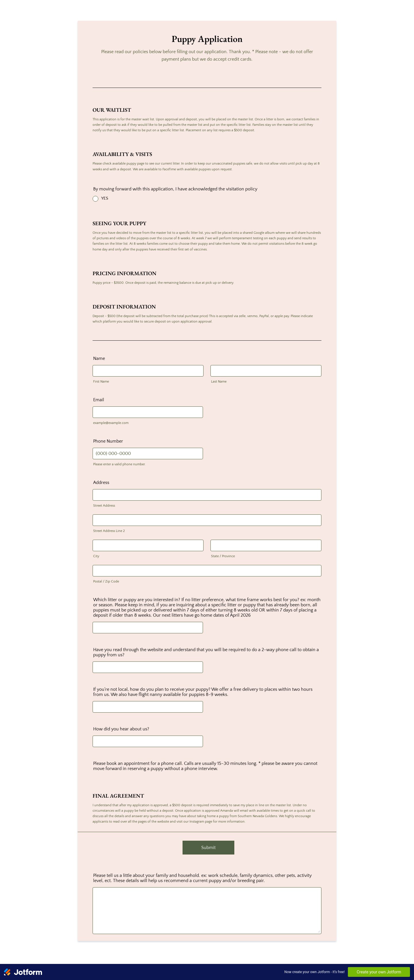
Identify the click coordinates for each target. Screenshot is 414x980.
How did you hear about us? (121, 729)
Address (101, 483)
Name (99, 358)
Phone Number (108, 441)
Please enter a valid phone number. (119, 464)
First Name (101, 382)
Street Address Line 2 (109, 531)
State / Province (223, 556)
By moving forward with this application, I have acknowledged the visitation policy (175, 189)
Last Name (219, 382)
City (96, 556)
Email (99, 400)
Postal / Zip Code (106, 581)
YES (105, 198)
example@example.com (111, 423)
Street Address (104, 506)
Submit (208, 848)
